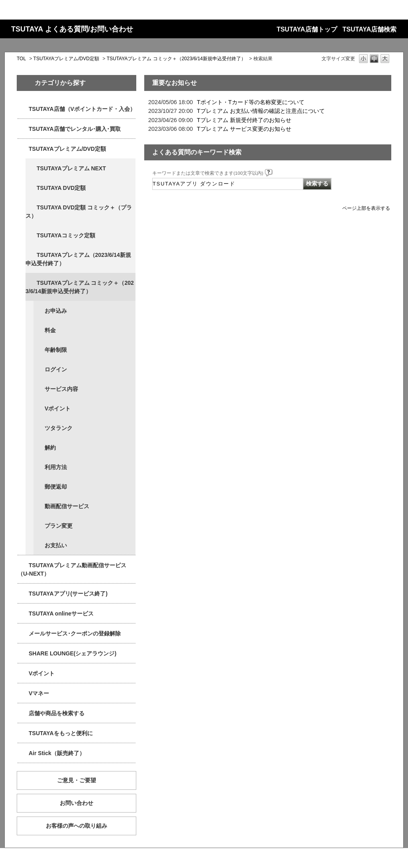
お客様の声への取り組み (76, 826)
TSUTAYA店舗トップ (307, 29)
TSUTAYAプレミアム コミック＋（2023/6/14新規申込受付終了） (176, 59)
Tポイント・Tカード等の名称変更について (251, 102)
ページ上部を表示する (366, 208)
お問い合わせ (76, 803)
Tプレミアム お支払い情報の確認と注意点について (261, 111)
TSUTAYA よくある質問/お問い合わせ (72, 29)
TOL (21, 59)
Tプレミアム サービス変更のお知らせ (244, 129)
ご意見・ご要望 (76, 780)
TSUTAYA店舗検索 (370, 29)
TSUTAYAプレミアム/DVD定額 (66, 59)
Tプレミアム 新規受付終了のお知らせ (244, 120)
